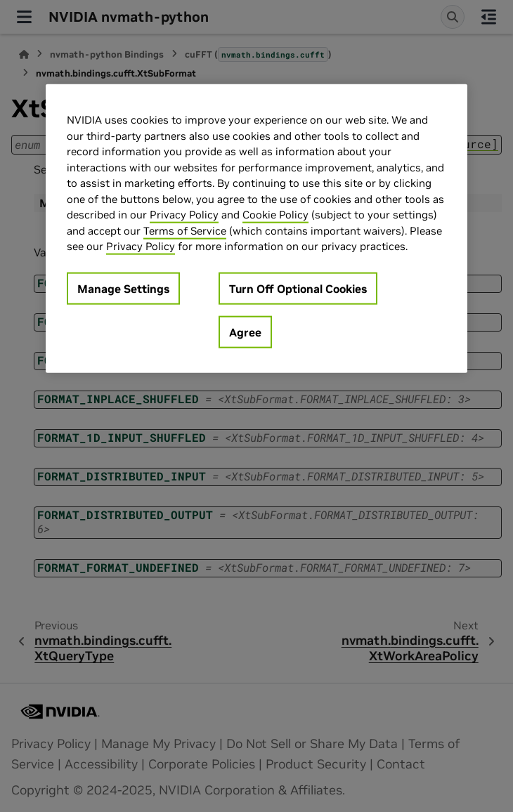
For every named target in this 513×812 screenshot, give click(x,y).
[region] (256, 229)
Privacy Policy (184, 215)
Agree (245, 332)
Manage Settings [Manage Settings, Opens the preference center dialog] (123, 289)
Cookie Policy (275, 215)
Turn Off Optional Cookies (298, 289)
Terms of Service (185, 231)
